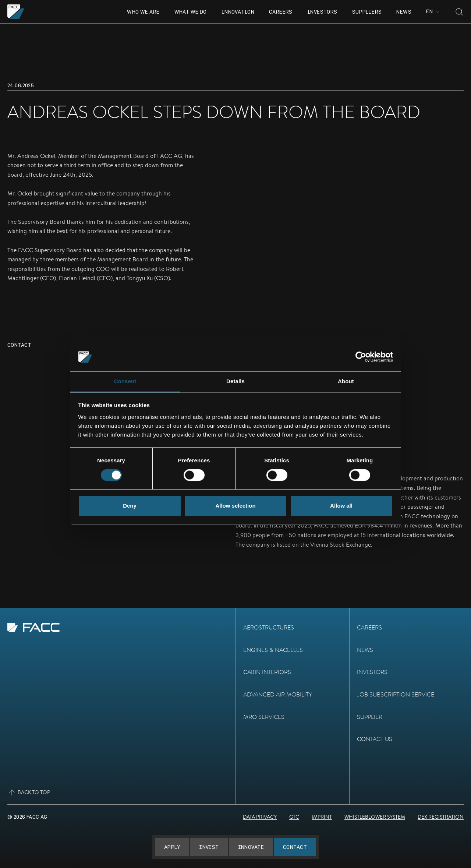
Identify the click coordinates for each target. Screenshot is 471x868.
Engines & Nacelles (273, 650)
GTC (294, 817)
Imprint (322, 817)
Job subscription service (396, 694)
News (404, 12)
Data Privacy (260, 817)
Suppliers (367, 12)
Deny (130, 506)
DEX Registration (441, 817)
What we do (191, 12)
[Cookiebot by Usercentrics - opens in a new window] (361, 357)
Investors (322, 12)
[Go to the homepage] (16, 12)
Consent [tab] (125, 381)
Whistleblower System (375, 817)
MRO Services (264, 717)
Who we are (143, 12)
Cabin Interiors (267, 672)
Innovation (238, 12)
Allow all (341, 506)
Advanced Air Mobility (278, 694)
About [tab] (346, 381)
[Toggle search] (459, 12)
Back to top (29, 793)
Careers (281, 12)
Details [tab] (235, 381)
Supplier (370, 717)
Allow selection (235, 506)
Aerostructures (269, 627)
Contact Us (375, 739)
